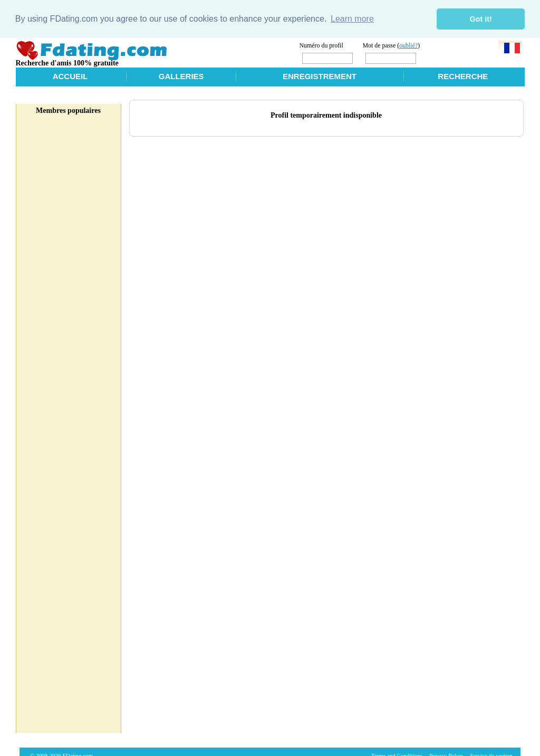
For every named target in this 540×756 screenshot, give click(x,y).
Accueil (70, 76)
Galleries (181, 76)
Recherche (463, 76)
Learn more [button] (352, 19)
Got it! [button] (481, 19)
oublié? (408, 45)
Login (440, 57)
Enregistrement (320, 76)
